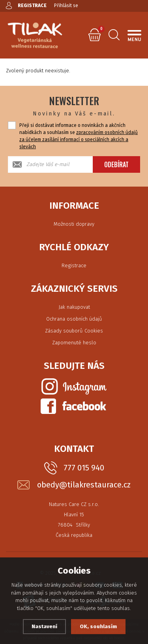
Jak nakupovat (74, 307)
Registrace (74, 265)
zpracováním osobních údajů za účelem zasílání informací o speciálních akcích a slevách (79, 140)
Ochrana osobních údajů (74, 319)
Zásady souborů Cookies (74, 331)
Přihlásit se (66, 6)
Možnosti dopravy (74, 224)
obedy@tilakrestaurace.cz (84, 485)
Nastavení (44, 626)
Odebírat (116, 164)
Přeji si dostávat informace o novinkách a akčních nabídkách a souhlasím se (79, 136)
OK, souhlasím (98, 626)
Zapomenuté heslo (74, 343)
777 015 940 (84, 468)
